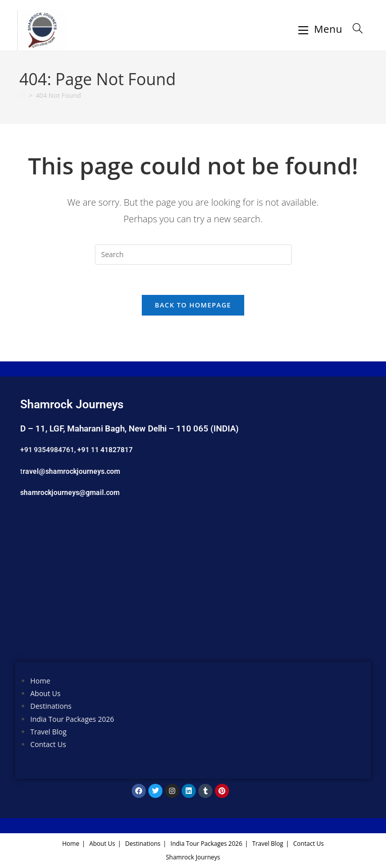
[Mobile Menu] (322, 29)
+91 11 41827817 (105, 450)
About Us (45, 694)
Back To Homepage (193, 305)
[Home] (22, 95)
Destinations (51, 707)
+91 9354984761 (47, 450)
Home (40, 681)
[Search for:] (354, 29)
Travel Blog (48, 732)
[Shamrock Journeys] (193, 588)
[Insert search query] (193, 255)
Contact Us (48, 745)
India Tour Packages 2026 (72, 720)
